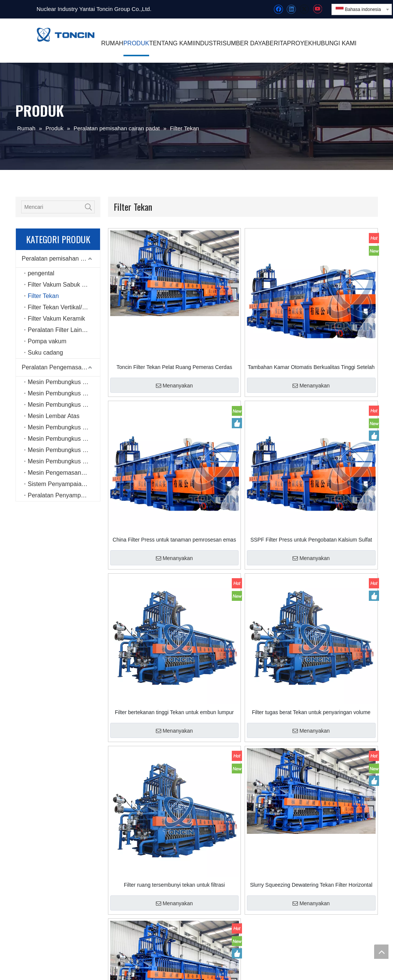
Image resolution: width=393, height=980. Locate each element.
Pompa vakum (47, 341)
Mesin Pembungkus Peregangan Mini (64, 427)
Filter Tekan (43, 296)
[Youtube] (317, 9)
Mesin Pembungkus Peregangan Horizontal (64, 461)
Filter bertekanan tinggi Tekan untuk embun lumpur (174, 712)
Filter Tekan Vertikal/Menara (64, 307)
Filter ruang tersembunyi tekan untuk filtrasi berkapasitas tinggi (174, 885)
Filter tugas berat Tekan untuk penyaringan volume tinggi (311, 712)
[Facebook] (278, 9)
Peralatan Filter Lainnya (60, 330)
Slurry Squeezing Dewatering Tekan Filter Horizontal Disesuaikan (311, 885)
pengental (41, 273)
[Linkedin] (291, 9)
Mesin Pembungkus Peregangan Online (64, 393)
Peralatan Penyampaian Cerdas (64, 495)
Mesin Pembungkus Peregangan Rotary (64, 405)
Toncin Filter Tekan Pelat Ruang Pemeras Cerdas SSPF (174, 367)
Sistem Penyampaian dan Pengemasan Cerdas (64, 484)
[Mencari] (52, 207)
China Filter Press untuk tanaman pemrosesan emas (174, 540)
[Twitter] (304, 9)
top (381, 952)
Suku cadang (45, 353)
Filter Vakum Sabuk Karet (62, 285)
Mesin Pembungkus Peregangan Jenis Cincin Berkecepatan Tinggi (64, 450)
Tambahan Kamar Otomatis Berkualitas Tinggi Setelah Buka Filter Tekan (311, 367)
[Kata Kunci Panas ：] (88, 207)
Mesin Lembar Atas (54, 416)
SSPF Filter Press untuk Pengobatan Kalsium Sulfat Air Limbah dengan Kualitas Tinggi (311, 540)
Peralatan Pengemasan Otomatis (61, 367)
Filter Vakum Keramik (57, 319)
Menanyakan (174, 386)
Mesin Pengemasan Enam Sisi (64, 473)
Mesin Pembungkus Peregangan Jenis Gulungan (64, 439)
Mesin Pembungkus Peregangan (64, 382)
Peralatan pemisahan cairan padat (61, 259)
